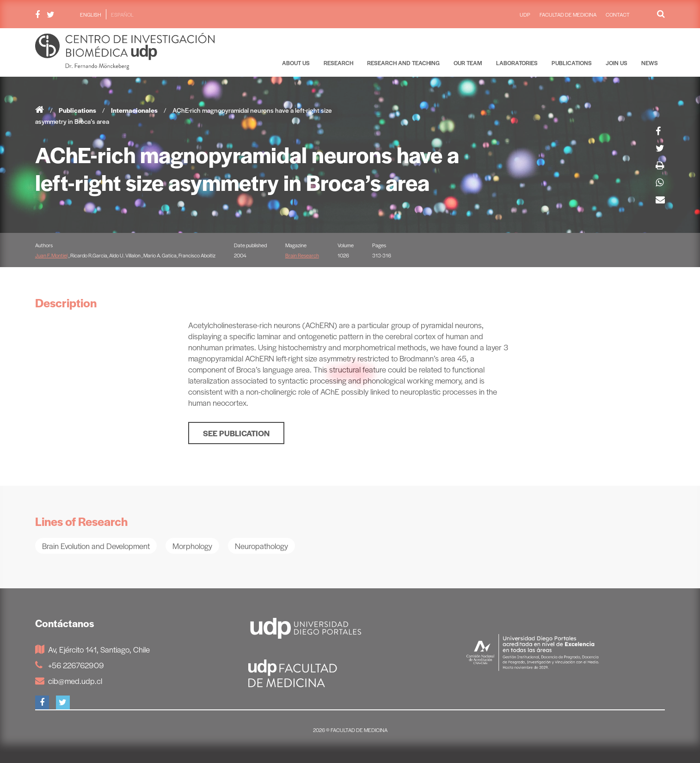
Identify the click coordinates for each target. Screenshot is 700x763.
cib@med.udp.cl (69, 681)
